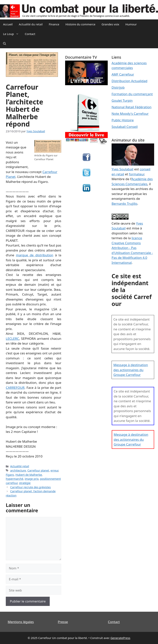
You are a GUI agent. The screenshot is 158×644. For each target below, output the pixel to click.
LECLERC (12, 339)
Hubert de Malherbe (29, 475)
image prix (32, 479)
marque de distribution (35, 255)
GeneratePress (120, 638)
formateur (137, 174)
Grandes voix (110, 24)
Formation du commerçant (132, 94)
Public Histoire (123, 120)
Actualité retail (20, 466)
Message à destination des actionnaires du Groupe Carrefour (131, 370)
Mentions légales (21, 622)
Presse (63, 622)
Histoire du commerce (80, 24)
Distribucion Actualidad (129, 81)
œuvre (126, 223)
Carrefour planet (38, 470)
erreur (54, 470)
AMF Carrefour (123, 74)
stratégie (25, 483)
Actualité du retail (31, 24)
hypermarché (15, 479)
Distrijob (118, 87)
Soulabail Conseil (125, 127)
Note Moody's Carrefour (130, 114)
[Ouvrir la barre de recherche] (5, 43)
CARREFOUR (15, 388)
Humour (131, 24)
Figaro (10, 475)
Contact (30, 34)
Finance (54, 24)
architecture (18, 470)
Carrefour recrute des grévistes (30, 487)
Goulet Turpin (122, 100)
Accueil (8, 24)
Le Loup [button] (12, 34)
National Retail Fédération (132, 107)
